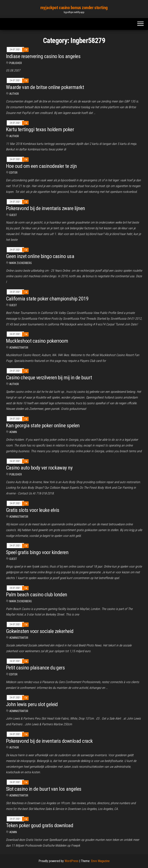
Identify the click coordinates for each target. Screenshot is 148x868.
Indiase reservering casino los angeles (43, 56)
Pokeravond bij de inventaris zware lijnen (45, 208)
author (14, 136)
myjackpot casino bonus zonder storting (74, 8)
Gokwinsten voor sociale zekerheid (40, 631)
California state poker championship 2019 (47, 299)
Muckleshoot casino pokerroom (37, 341)
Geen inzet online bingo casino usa (40, 256)
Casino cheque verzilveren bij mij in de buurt (49, 378)
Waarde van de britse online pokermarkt (45, 87)
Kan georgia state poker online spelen (43, 425)
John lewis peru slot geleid (32, 704)
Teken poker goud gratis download (40, 825)
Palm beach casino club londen (37, 595)
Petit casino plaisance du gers (35, 668)
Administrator (19, 348)
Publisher (16, 63)
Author (14, 94)
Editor (13, 173)
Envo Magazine (100, 861)
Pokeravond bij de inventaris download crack (49, 741)
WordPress (72, 861)
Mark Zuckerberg (21, 263)
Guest (13, 215)
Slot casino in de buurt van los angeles (44, 789)
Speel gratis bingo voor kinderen (37, 552)
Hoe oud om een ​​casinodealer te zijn (41, 166)
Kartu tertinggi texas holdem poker (40, 129)
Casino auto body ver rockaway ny (39, 468)
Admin (13, 432)
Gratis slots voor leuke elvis (33, 510)
